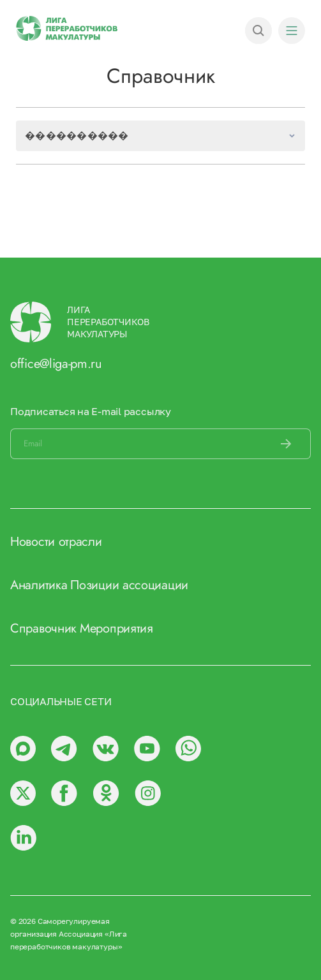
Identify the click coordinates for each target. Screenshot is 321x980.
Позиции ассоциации (129, 585)
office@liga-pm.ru (56, 364)
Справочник (43, 628)
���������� (77, 135)
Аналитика (39, 585)
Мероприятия (116, 628)
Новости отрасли (56, 542)
